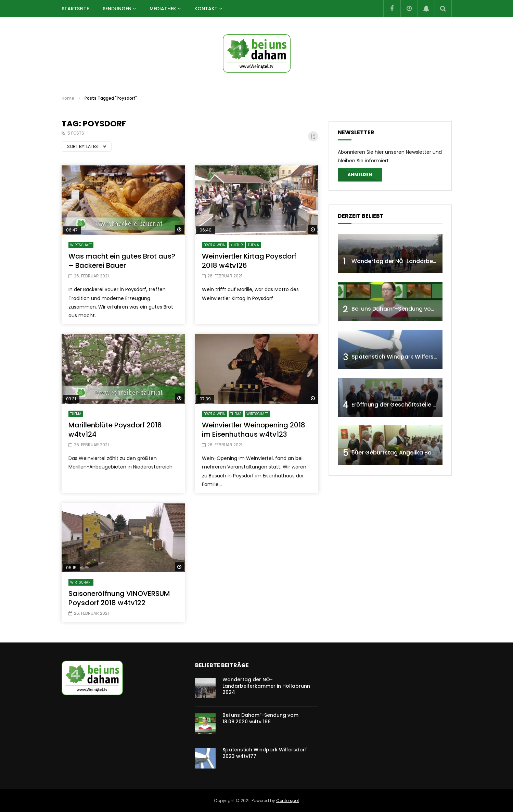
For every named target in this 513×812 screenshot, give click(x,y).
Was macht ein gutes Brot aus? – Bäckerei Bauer (122, 261)
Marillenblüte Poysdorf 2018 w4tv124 (115, 430)
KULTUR (237, 245)
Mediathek (163, 9)
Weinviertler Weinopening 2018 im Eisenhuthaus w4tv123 (254, 430)
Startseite (75, 9)
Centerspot (288, 801)
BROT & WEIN (215, 245)
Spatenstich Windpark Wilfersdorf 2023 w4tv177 (418, 357)
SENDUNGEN (117, 9)
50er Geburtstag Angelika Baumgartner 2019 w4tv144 (425, 453)
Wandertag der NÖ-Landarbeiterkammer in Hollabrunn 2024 (266, 686)
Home (68, 98)
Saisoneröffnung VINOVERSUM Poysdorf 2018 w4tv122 (119, 598)
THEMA (253, 245)
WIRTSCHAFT (81, 245)
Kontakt (206, 9)
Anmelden (360, 174)
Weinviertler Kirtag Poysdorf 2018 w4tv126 (249, 261)
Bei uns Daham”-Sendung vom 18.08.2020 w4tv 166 (421, 309)
